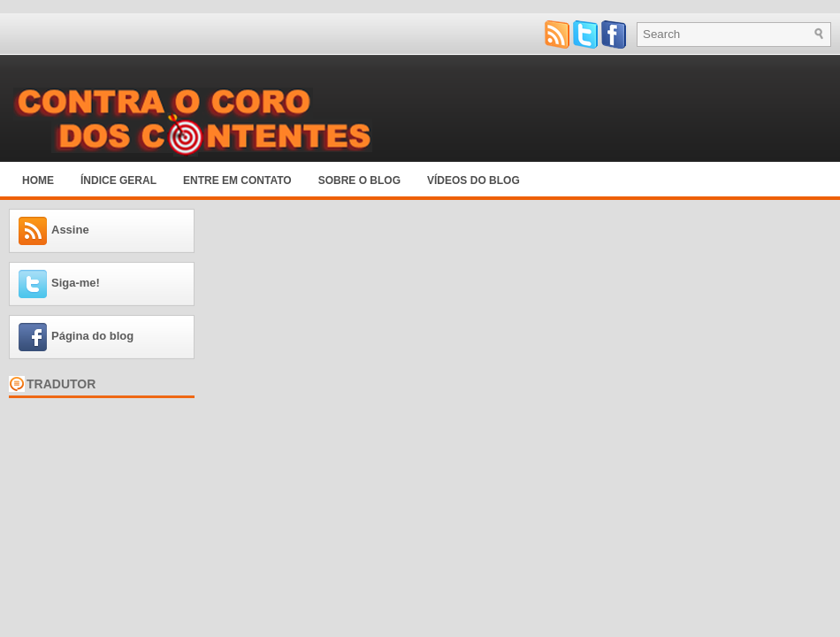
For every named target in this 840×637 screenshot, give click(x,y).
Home (38, 180)
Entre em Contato (237, 180)
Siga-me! (76, 283)
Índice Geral (118, 180)
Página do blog (92, 336)
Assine (70, 230)
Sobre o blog (359, 180)
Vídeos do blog (473, 180)
